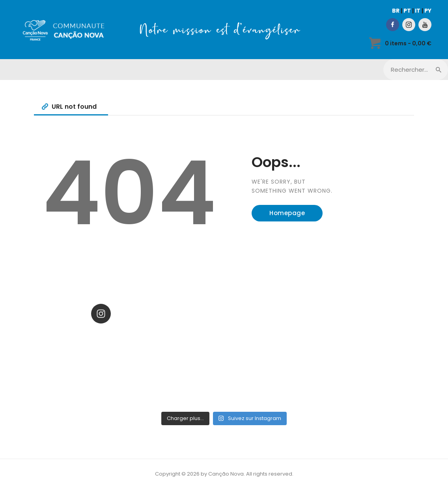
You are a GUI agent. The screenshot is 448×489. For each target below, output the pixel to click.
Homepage (287, 213)
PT (407, 11)
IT (418, 11)
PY (428, 11)
